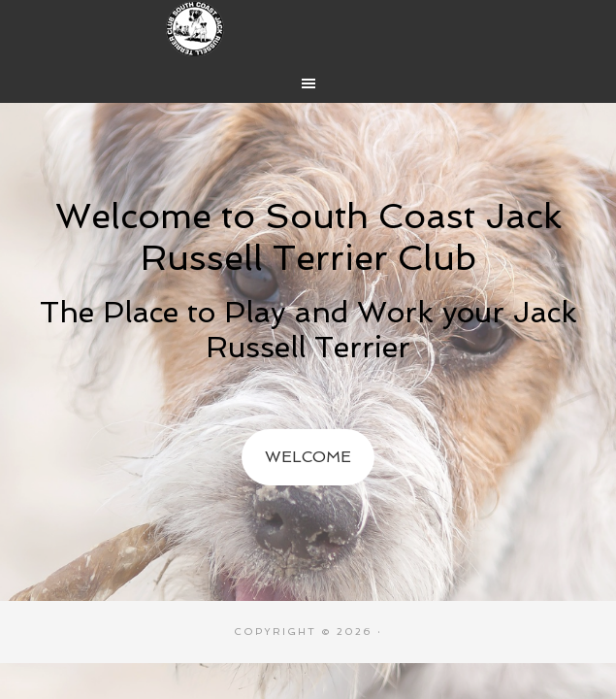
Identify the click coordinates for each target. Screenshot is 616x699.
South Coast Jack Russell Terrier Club (308, 29)
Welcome (308, 457)
